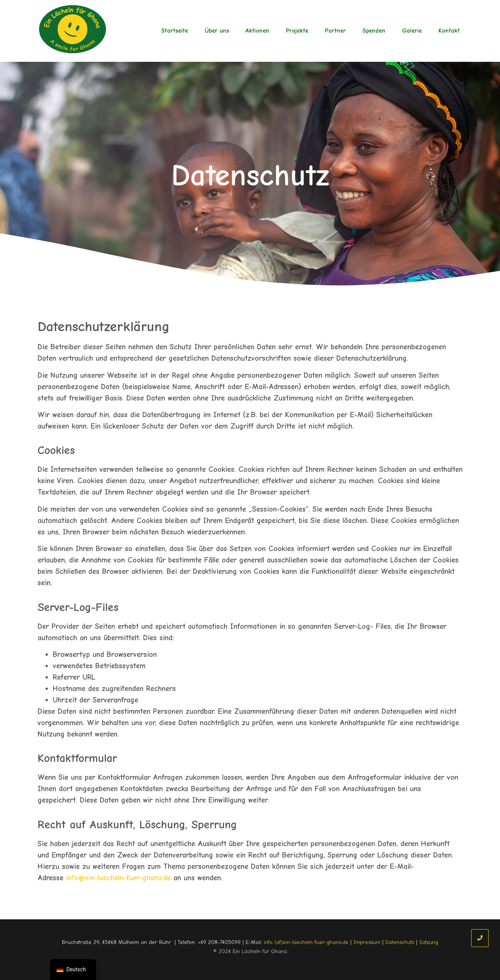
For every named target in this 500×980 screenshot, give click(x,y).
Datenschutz (400, 942)
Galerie (412, 31)
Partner (335, 31)
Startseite (175, 31)
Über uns (217, 31)
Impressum (367, 942)
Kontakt (449, 31)
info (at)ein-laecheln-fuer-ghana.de (306, 942)
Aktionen (257, 31)
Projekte (297, 31)
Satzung (429, 942)
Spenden (374, 31)
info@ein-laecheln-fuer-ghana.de (118, 878)
